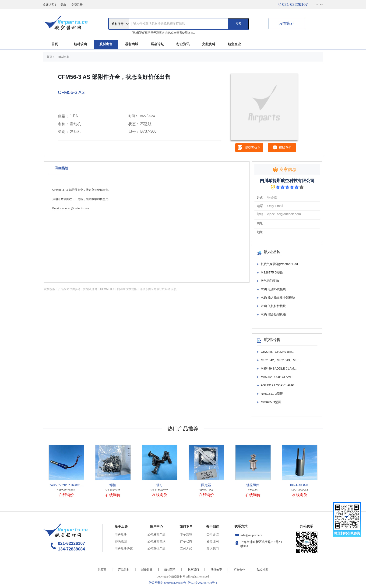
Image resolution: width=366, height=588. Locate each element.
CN (317, 5)
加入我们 (213, 548)
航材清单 (170, 570)
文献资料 (209, 44)
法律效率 (216, 570)
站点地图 (263, 570)
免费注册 (77, 5)
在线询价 (66, 495)
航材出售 (106, 44)
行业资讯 (183, 44)
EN (322, 5)
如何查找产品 (156, 548)
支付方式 (186, 548)
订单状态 (186, 541)
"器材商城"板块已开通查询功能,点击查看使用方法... (164, 33)
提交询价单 (253, 147)
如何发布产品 (156, 534)
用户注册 (121, 534)
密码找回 (121, 541)
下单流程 (186, 534)
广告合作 (239, 570)
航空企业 (234, 44)
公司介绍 (213, 534)
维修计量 (147, 570)
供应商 (102, 570)
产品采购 (124, 570)
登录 (63, 5)
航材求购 (80, 44)
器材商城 (132, 44)
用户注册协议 (124, 548)
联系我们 (193, 570)
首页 (55, 44)
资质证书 (213, 541)
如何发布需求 (156, 541)
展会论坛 (157, 44)
